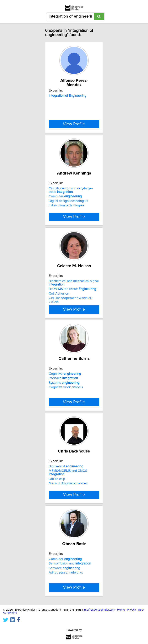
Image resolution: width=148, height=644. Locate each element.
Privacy (131, 610)
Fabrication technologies (66, 205)
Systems (64, 383)
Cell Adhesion (59, 294)
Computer (65, 196)
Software (64, 568)
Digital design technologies (68, 201)
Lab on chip (57, 479)
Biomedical (66, 466)
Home (121, 610)
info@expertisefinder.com (99, 610)
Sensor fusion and (70, 563)
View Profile (74, 124)
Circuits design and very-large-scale (71, 190)
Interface (63, 378)
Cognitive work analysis (66, 387)
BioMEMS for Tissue (72, 289)
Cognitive (65, 374)
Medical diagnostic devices (68, 483)
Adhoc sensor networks (66, 573)
